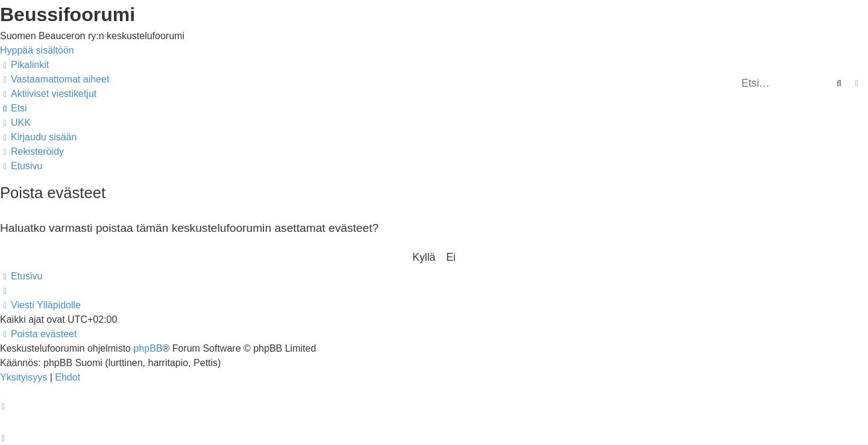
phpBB (148, 348)
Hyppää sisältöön (37, 50)
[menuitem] (55, 79)
